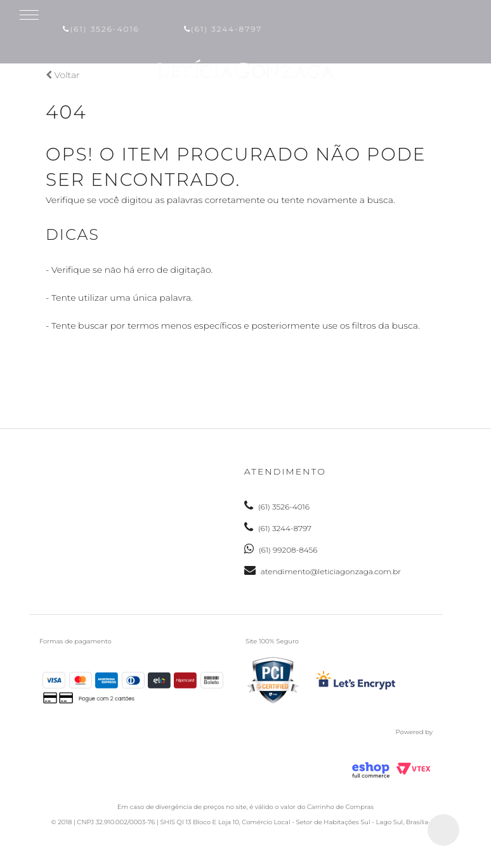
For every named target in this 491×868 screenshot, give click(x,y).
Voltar (63, 75)
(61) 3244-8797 (223, 29)
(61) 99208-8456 (281, 550)
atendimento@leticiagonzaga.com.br (323, 571)
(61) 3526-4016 (101, 29)
